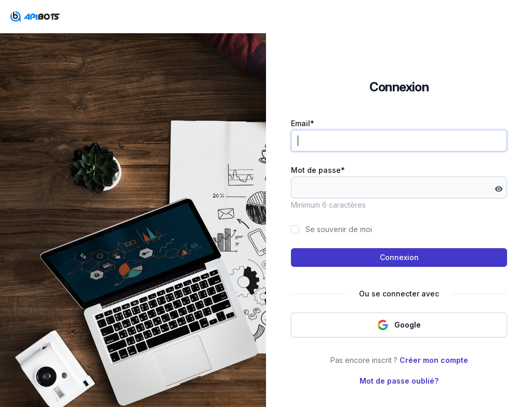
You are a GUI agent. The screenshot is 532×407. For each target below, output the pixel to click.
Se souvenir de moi (339, 229)
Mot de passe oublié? (399, 381)
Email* (303, 123)
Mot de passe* (318, 170)
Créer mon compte (434, 360)
